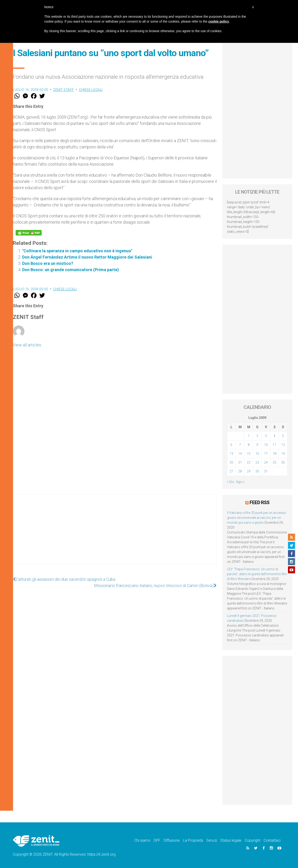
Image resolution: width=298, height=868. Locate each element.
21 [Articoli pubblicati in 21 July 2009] (240, 462)
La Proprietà (193, 840)
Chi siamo (142, 840)
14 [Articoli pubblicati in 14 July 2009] (240, 454)
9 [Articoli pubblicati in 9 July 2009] (257, 445)
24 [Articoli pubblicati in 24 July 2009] (266, 462)
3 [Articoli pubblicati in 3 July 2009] (266, 436)
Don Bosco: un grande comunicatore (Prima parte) (71, 270)
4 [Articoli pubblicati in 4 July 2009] (274, 436)
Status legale (231, 840)
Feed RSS (259, 502)
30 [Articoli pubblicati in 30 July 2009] (257, 471)
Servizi (212, 840)
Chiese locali (91, 90)
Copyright (252, 840)
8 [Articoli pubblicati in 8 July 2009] (249, 445)
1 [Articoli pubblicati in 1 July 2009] (249, 436)
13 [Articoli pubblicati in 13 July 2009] (231, 454)
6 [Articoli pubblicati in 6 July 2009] (231, 445)
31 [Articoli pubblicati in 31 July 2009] (266, 471)
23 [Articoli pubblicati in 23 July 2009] (257, 462)
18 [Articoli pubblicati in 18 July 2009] (274, 454)
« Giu (230, 482)
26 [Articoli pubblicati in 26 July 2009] (283, 462)
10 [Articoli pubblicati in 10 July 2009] (266, 445)
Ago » (240, 482)
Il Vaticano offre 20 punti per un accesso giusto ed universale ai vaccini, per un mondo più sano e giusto (257, 518)
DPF (157, 840)
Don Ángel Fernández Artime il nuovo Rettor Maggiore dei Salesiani (87, 257)
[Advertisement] (115, 534)
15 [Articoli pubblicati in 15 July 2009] (249, 454)
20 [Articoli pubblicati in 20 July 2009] (231, 462)
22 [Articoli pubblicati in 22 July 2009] (249, 462)
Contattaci (272, 840)
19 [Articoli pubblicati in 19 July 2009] (283, 454)
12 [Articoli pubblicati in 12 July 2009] (283, 445)
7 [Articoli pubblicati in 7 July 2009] (240, 445)
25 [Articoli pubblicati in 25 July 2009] (274, 462)
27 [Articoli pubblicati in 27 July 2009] (231, 471)
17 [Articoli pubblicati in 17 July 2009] (266, 454)
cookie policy (219, 21)
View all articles (27, 345)
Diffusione (172, 840)
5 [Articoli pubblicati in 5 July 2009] (283, 436)
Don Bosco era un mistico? (48, 263)
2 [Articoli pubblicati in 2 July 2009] (257, 436)
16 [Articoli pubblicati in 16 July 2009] (257, 454)
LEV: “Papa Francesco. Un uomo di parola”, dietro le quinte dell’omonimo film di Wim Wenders (257, 574)
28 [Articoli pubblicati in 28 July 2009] (240, 471)
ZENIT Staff (64, 90)
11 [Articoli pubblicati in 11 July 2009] (274, 445)
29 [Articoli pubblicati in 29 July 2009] (249, 471)
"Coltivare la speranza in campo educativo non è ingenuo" (77, 251)
